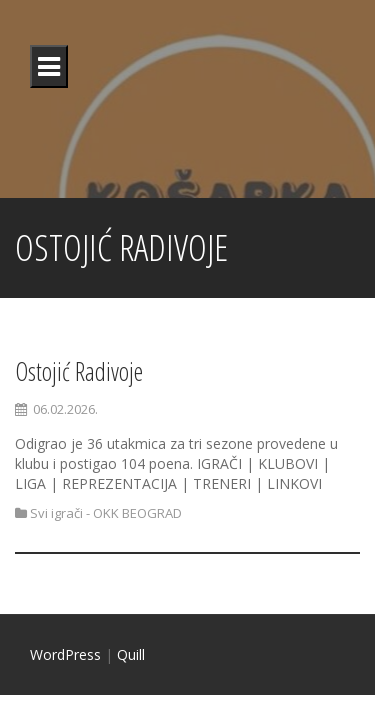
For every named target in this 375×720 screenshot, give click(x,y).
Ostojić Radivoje (79, 371)
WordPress (65, 654)
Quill (131, 654)
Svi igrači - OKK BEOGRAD (106, 513)
